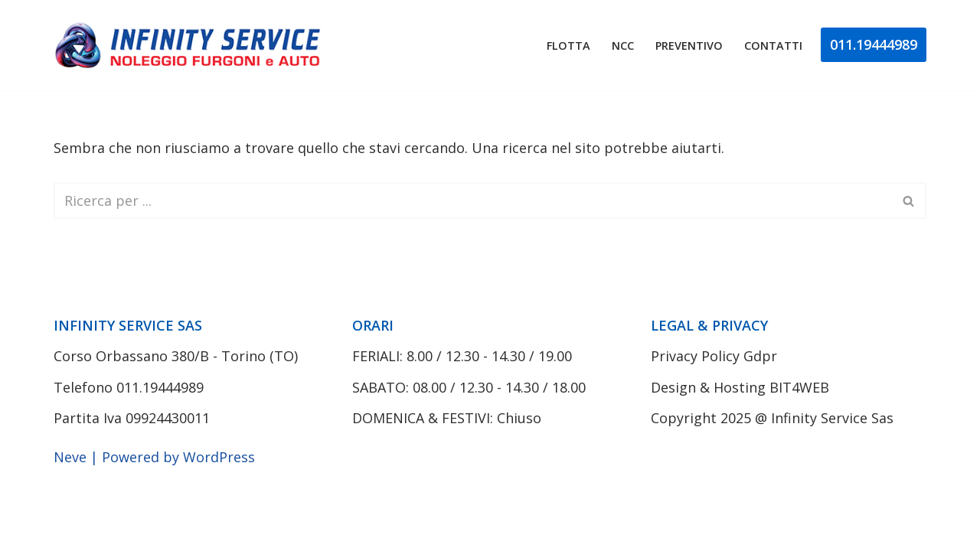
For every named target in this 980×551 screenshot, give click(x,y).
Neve (70, 457)
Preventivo (689, 46)
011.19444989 (874, 44)
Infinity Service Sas (832, 418)
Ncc (623, 46)
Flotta (568, 46)
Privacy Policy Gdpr (714, 356)
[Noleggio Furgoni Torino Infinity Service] (191, 45)
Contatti (773, 46)
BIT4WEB (799, 387)
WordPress (219, 457)
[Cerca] (473, 201)
